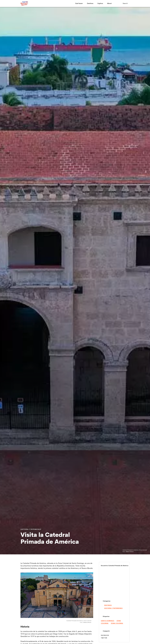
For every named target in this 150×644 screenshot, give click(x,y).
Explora (100, 3)
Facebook (105, 635)
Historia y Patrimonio (113, 608)
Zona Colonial (117, 623)
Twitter (104, 638)
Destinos (90, 3)
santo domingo (108, 621)
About (109, 3)
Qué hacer (79, 3)
